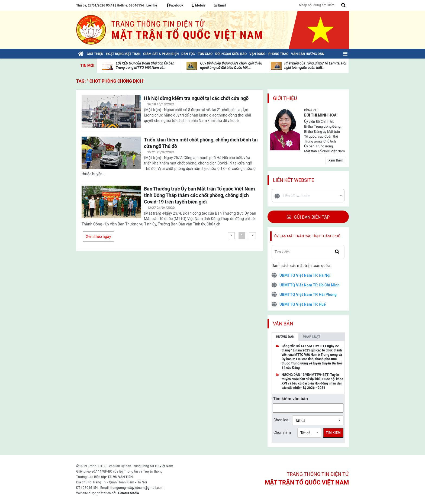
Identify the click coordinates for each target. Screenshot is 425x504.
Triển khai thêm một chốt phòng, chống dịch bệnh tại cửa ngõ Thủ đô (201, 143)
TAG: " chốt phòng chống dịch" (110, 81)
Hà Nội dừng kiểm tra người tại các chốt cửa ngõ (196, 98)
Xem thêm (336, 160)
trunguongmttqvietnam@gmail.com (137, 488)
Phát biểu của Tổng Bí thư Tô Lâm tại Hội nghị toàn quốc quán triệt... (315, 65)
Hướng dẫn (285, 337)
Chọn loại (281, 420)
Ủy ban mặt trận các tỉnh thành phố (307, 236)
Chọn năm (282, 432)
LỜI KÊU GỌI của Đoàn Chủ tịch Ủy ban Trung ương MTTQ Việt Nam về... (145, 65)
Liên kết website (294, 180)
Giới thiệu (285, 98)
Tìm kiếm (333, 433)
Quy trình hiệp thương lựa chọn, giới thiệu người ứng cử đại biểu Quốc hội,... (231, 65)
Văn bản (283, 324)
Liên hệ (152, 5)
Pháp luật (311, 337)
